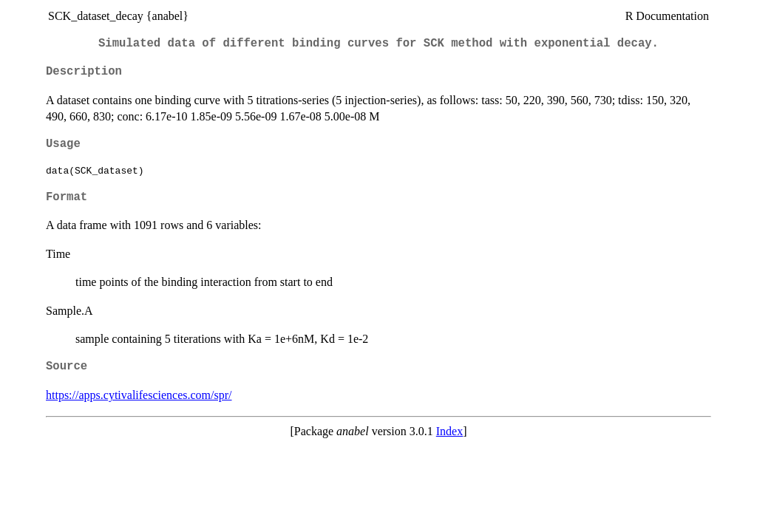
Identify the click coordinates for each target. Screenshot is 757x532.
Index (449, 431)
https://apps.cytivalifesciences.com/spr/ (139, 395)
